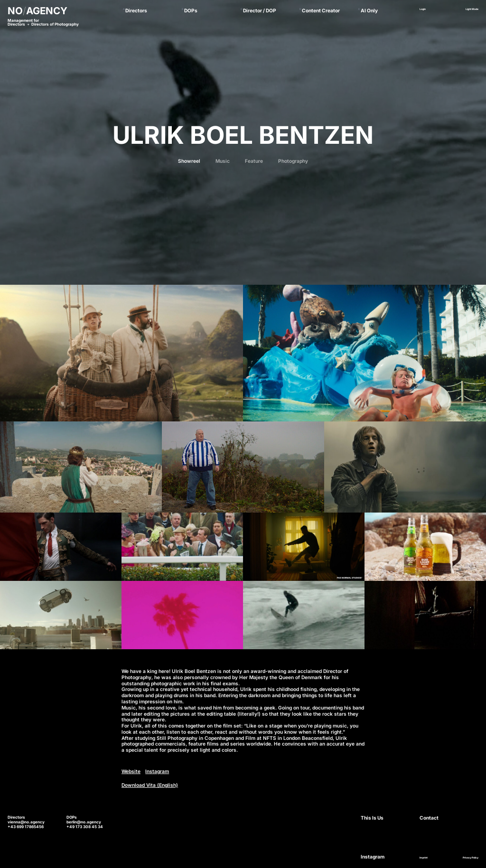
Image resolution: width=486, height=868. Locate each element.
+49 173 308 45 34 (85, 827)
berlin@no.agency (84, 822)
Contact (429, 818)
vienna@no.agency (26, 822)
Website (131, 771)
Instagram (157, 771)
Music (223, 161)
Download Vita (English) (150, 785)
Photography (293, 161)
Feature (254, 161)
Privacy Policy (471, 858)
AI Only (369, 10)
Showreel (189, 161)
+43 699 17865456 (26, 827)
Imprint (424, 858)
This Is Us (372, 818)
